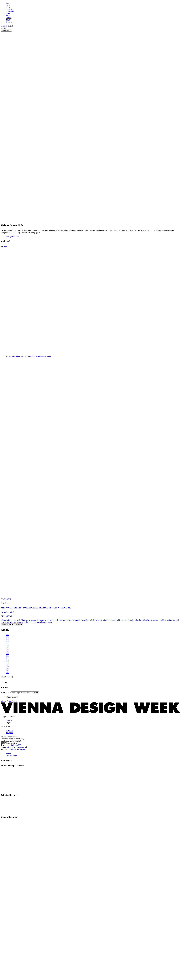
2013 (8, 660)
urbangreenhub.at (12, 236)
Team (8, 13)
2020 (8, 645)
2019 (8, 647)
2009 (8, 668)
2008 (8, 671)
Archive (9, 22)
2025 (8, 635)
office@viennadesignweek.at (18, 747)
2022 (8, 641)
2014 (8, 658)
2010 (8, 666)
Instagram (21, 749)
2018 (8, 649)
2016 (8, 654)
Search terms (6, 693)
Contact (9, 18)
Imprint (8, 753)
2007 (8, 673)
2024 (8, 637)
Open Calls (10, 11)
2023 (8, 639)
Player (8, 20)
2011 (7, 664)
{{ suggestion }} (12, 697)
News (8, 5)
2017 (8, 652)
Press (8, 16)
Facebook (13, 749)
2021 (8, 643)
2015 (8, 656)
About (8, 7)
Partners (9, 9)
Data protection (11, 755)
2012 (8, 662)
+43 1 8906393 (15, 745)
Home (8, 3)
